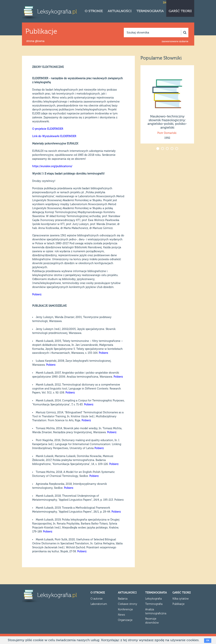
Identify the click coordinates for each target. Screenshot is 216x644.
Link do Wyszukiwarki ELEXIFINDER (54, 136)
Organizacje (125, 620)
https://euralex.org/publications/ (52, 166)
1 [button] (158, 149)
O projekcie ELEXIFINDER (48, 129)
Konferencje (125, 610)
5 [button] (177, 149)
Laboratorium (99, 604)
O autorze (97, 599)
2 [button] (163, 149)
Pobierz (37, 295)
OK (208, 641)
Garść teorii (180, 11)
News (121, 615)
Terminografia (150, 11)
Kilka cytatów (181, 599)
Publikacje (179, 604)
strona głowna (35, 41)
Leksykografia (153, 599)
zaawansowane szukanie (175, 41)
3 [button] (168, 149)
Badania (123, 599)
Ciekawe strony (128, 604)
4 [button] (172, 149)
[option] (167, 104)
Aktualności (120, 11)
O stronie (94, 11)
